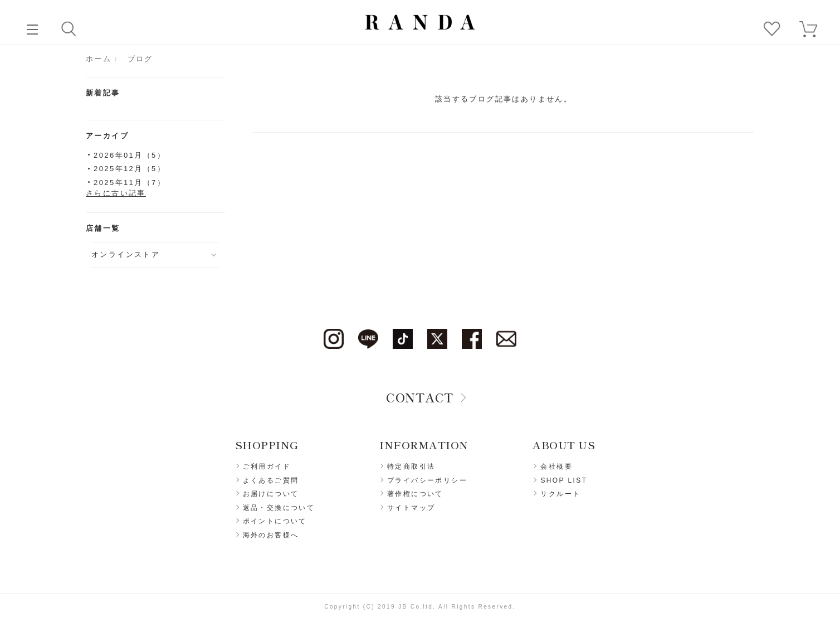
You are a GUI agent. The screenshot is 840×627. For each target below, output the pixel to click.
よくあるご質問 (271, 480)
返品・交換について (279, 508)
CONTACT (420, 397)
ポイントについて (275, 521)
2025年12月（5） (130, 169)
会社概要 (556, 466)
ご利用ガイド (267, 466)
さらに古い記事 (116, 193)
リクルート (560, 494)
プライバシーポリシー (427, 480)
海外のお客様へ (271, 535)
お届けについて (271, 494)
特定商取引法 (411, 466)
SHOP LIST (564, 480)
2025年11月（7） (130, 183)
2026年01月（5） (130, 155)
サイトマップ (411, 508)
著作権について (415, 494)
